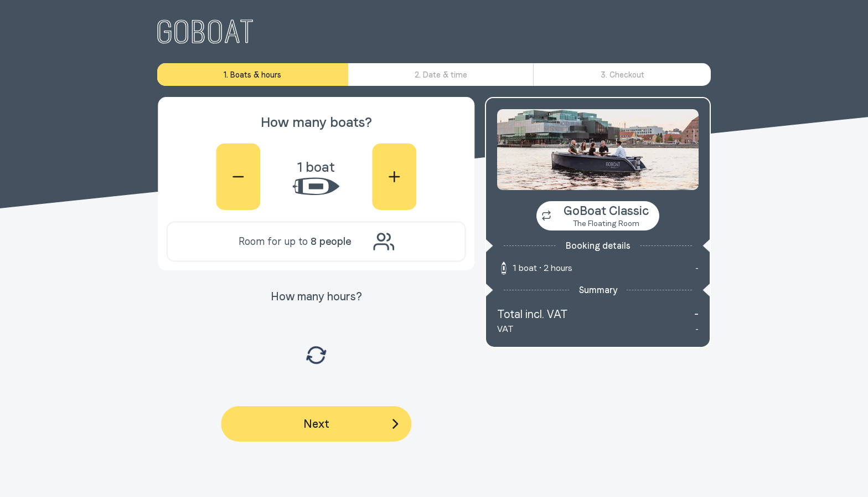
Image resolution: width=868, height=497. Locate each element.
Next (351, 424)
